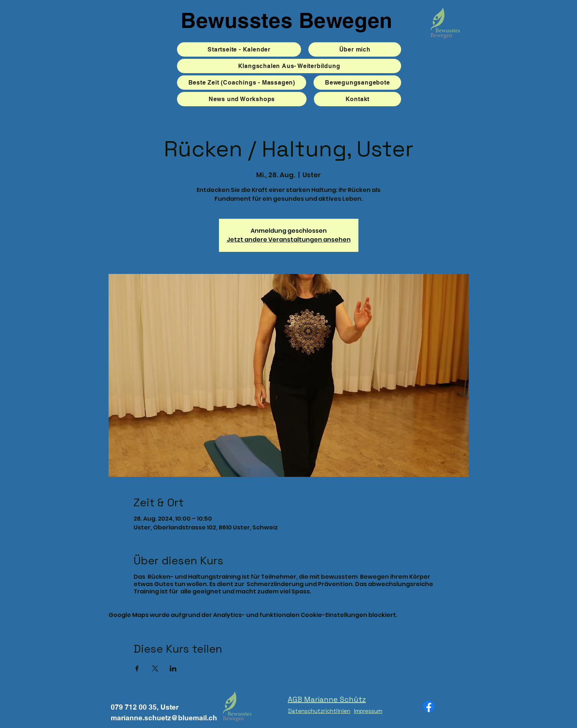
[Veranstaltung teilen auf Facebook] (137, 668)
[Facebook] (429, 706)
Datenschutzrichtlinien (319, 711)
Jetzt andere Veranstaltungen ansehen (289, 240)
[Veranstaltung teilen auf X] (155, 668)
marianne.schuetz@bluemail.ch (164, 718)
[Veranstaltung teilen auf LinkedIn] (173, 668)
